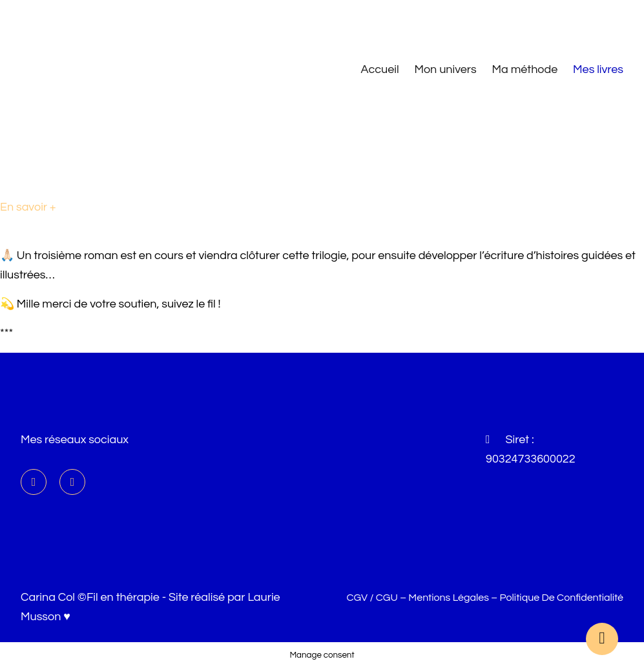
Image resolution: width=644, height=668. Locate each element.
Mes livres (598, 69)
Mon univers (445, 69)
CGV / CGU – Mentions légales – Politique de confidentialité (485, 598)
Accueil (380, 69)
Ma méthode (525, 69)
